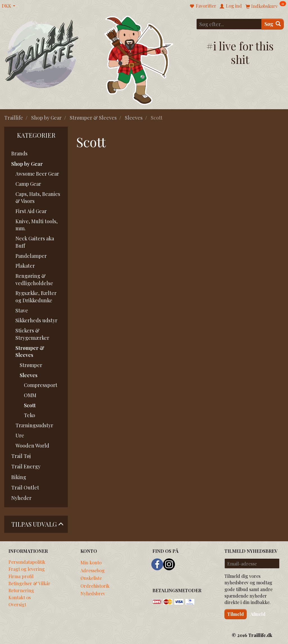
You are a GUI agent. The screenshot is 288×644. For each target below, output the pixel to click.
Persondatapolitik (27, 562)
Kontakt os (20, 597)
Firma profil (21, 576)
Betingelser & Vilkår (29, 583)
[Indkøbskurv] (266, 6)
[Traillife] (42, 54)
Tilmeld (236, 614)
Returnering (21, 590)
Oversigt (17, 604)
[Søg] (273, 24)
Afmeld (258, 614)
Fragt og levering (27, 569)
